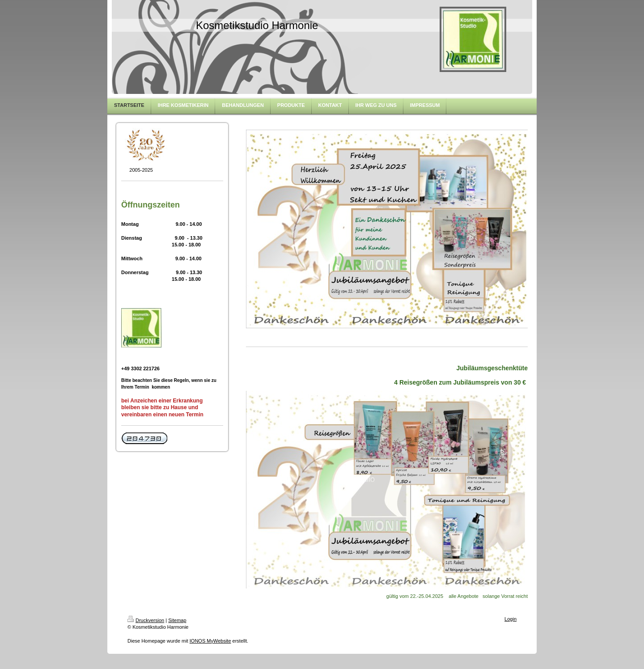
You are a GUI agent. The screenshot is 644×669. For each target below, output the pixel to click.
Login (511, 619)
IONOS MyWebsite (210, 641)
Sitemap (177, 620)
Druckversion (146, 620)
